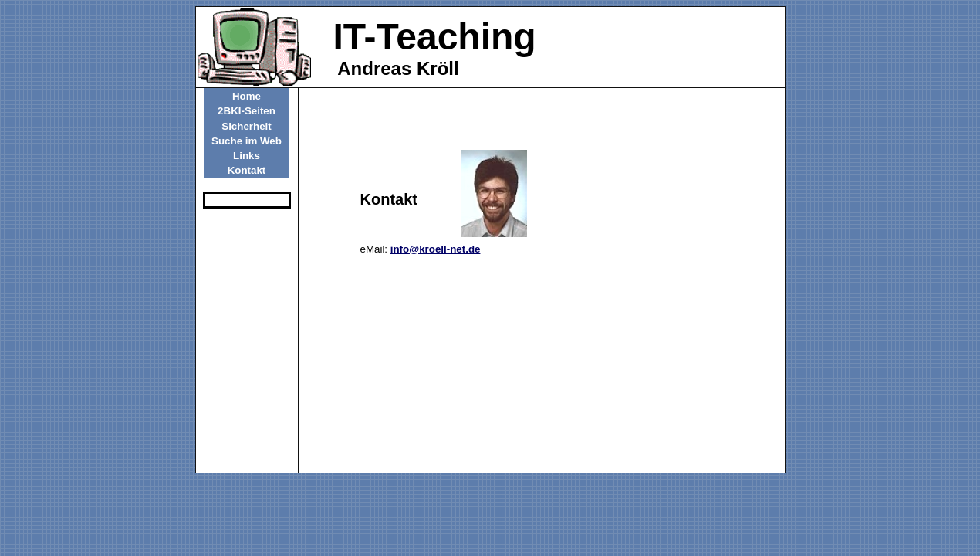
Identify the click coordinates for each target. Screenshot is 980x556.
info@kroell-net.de (436, 249)
